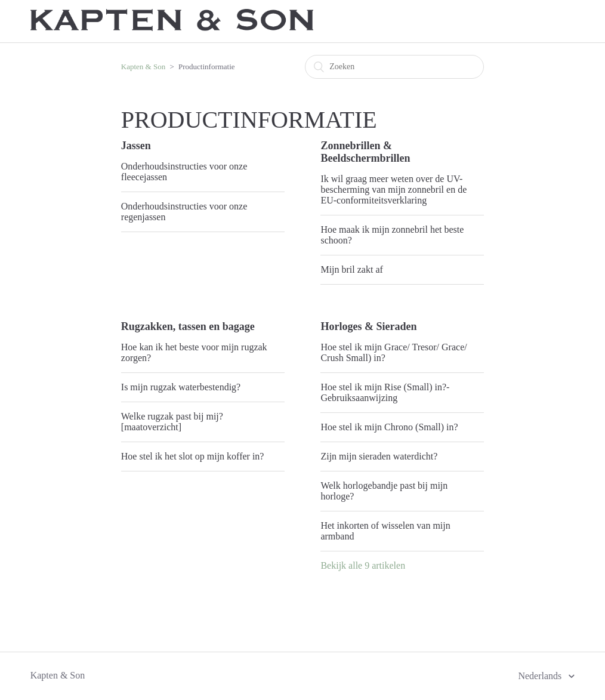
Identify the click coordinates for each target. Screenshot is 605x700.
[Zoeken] (394, 67)
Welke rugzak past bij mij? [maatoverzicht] (172, 422)
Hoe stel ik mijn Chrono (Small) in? (389, 427)
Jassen (136, 146)
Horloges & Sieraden (368, 326)
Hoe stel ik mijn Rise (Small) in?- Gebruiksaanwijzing (385, 392)
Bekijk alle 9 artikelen (363, 565)
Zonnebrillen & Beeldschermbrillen (365, 152)
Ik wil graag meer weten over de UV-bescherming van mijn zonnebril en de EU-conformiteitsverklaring (393, 189)
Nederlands (541, 676)
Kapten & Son (143, 67)
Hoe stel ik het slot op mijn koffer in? (193, 456)
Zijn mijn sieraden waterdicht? (379, 456)
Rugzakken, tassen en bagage (188, 326)
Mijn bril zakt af (351, 269)
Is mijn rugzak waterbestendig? (181, 387)
